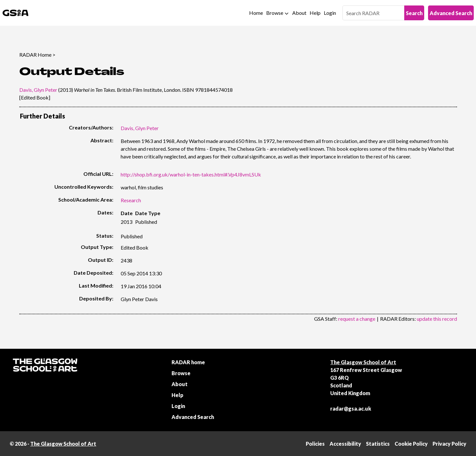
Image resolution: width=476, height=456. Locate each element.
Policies (315, 444)
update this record (437, 319)
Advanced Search (451, 13)
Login (330, 13)
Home (256, 13)
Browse (275, 13)
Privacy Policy (449, 444)
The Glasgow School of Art (363, 362)
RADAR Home (35, 55)
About (299, 13)
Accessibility (345, 444)
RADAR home (188, 362)
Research (131, 200)
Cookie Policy (411, 444)
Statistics (378, 444)
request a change (357, 319)
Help (315, 13)
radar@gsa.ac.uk (351, 408)
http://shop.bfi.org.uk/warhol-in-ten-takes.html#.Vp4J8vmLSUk (191, 174)
